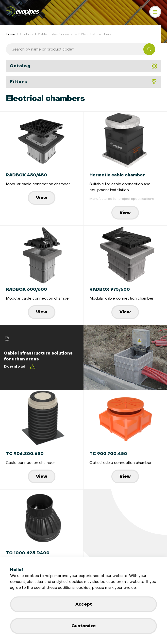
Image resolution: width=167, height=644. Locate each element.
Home (10, 34)
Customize (84, 626)
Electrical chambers (96, 34)
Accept (84, 604)
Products (26, 34)
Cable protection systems (57, 34)
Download (20, 367)
